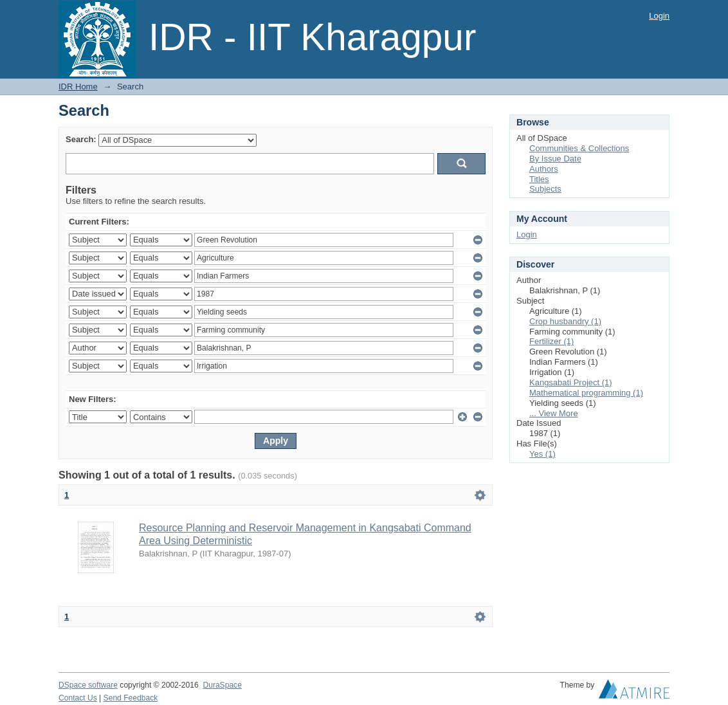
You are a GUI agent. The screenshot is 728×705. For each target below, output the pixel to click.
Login (659, 16)
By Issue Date (555, 159)
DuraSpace (222, 685)
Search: (81, 139)
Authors (544, 169)
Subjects (545, 189)
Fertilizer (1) (551, 341)
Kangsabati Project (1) (571, 382)
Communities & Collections (579, 148)
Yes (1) (542, 454)
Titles (539, 179)
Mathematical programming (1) (586, 393)
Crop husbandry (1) (565, 321)
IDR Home (78, 87)
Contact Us (78, 698)
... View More (554, 413)
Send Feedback (131, 698)
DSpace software (88, 685)
